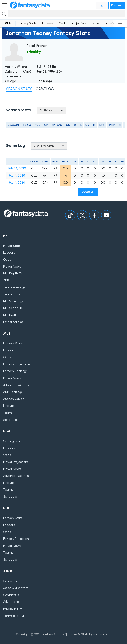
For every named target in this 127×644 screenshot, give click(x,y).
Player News (12, 267)
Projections (79, 23)
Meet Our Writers (16, 588)
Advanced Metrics (16, 385)
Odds (63, 23)
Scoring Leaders (15, 441)
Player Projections (16, 462)
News (96, 23)
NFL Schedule (13, 308)
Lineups (9, 406)
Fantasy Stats (27, 23)
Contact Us (11, 595)
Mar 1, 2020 (17, 176)
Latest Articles (13, 322)
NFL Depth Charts (16, 273)
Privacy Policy (12, 609)
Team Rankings (14, 287)
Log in (102, 5)
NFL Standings (13, 301)
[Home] (30, 5)
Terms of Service (15, 616)
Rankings (112, 23)
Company (10, 581)
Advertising (11, 602)
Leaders (48, 23)
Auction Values (14, 399)
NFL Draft (10, 315)
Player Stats (12, 246)
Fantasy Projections (17, 364)
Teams (8, 413)
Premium (117, 5)
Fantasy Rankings (15, 371)
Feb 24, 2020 (17, 168)
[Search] (66, 14)
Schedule (10, 420)
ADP (6, 280)
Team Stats (12, 294)
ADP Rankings (13, 392)
